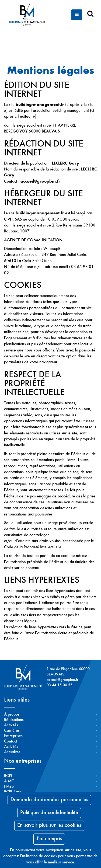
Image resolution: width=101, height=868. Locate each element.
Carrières (12, 731)
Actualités (12, 752)
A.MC (9, 781)
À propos (12, 714)
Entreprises (13, 736)
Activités (11, 725)
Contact (11, 741)
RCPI (8, 776)
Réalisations (14, 720)
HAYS (9, 787)
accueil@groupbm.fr (62, 680)
